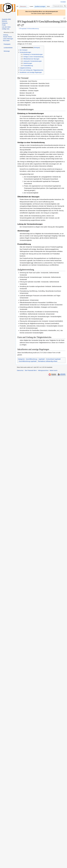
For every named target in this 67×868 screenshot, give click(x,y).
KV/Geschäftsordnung (33, 29)
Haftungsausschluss (43, 371)
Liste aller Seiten (6, 27)
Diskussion (23, 6)
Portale (4, 25)
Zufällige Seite (6, 29)
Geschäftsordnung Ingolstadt (28, 361)
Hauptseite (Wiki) (6, 19)
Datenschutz (20, 371)
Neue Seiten (6, 41)
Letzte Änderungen (8, 39)
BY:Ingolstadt (23, 29)
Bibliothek (4, 21)
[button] (9, 32)
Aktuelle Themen (7, 37)
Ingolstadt (42, 359)
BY (17, 6)
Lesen (31, 6)
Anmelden (63, 2)
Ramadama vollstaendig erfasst (48, 361)
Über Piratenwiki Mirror (31, 371)
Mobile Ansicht (53, 371)
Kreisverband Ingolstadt (53, 359)
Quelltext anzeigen (40, 6)
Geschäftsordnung (31, 359)
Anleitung (6, 35)
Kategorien (21, 359)
